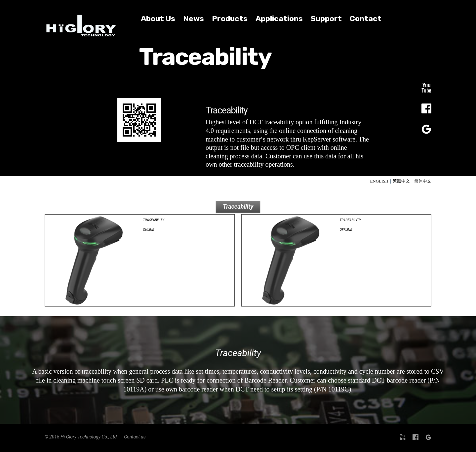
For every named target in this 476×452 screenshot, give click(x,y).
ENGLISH (379, 181)
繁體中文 (401, 181)
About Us (158, 19)
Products (230, 19)
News (194, 19)
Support (326, 19)
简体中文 (423, 181)
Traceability (238, 206)
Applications (279, 19)
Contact (366, 19)
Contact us (135, 437)
